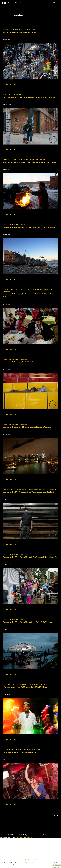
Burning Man (7, 159)
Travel (35, 29)
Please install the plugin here (44, 835)
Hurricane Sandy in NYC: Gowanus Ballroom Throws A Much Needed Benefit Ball (28, 492)
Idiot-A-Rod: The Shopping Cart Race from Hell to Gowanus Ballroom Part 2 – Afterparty (30, 162)
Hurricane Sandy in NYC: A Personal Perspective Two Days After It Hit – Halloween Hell (30, 557)
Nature (10, 94)
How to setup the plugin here (24, 837)
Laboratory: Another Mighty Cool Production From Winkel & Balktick (25, 687)
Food (11, 290)
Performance (7, 29)
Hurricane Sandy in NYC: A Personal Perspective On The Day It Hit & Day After (28, 622)
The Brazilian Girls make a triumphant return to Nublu (20, 752)
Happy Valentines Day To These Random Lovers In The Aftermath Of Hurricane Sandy (30, 97)
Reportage (27, 29)
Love (4, 94)
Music (23, 290)
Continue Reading (9, 84)
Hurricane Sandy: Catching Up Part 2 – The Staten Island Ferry (22, 362)
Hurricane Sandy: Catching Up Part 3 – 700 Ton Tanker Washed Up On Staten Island (29, 227)
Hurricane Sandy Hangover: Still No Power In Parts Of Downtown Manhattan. (27, 427)
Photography (18, 29)
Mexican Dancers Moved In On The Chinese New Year (20, 32)
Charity (5, 290)
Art (4, 684)
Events (15, 159)
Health (17, 290)
